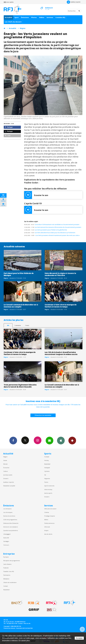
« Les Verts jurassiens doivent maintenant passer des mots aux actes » (52, 235)
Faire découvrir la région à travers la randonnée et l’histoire (60, 274)
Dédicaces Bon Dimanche (11, 523)
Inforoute (47, 527)
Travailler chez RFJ (9, 571)
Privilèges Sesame (50, 516)
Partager (9, 127)
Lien (8, 136)
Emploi (46, 530)
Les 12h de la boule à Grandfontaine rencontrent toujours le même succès (61, 353)
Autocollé (6, 538)
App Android (72, 440)
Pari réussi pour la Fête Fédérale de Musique (19, 274)
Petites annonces (49, 523)
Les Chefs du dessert (13, 22)
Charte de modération (10, 582)
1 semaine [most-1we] (18, 325)
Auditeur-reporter (74, 2)
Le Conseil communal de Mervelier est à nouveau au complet (21, 306)
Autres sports (48, 493)
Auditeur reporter (9, 482)
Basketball (47, 464)
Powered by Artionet (9, 628)
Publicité (6, 568)
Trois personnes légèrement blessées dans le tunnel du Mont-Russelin (20, 386)
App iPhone (61, 440)
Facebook (13, 440)
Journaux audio (8, 475)
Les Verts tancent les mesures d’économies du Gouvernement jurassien (53, 227)
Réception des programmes (12, 561)
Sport (17, 17)
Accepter (79, 638)
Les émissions (7, 509)
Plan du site (27, 623)
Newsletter (7, 590)
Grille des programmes (10, 520)
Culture (6, 471)
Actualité (8, 17)
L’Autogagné (7, 534)
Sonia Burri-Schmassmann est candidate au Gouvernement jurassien (52, 224)
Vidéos (42, 17)
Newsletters (50, 440)
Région (23, 28)
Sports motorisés (49, 486)
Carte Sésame (7, 564)
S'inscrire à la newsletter (43, 415)
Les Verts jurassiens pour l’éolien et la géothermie (46, 230)
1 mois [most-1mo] (27, 325)
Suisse (5, 460)
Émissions (25, 17)
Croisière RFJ (60, 17)
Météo (46, 520)
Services (50, 17)
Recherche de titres (9, 516)
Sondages (6, 541)
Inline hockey (48, 489)
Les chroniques (8, 512)
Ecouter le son (36, 195)
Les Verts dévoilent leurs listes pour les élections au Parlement (50, 233)
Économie (6, 468)
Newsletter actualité (9, 486)
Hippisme (47, 478)
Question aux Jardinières (11, 530)
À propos (6, 557)
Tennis (46, 482)
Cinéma (47, 512)
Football (47, 457)
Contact (6, 586)
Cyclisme (47, 471)
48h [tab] (8, 325)
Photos (34, 17)
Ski (45, 475)
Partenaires (7, 575)
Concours (6, 545)
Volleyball (47, 468)
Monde (5, 464)
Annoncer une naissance (11, 527)
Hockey (46, 460)
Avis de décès (48, 534)
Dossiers (6, 478)
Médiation (6, 579)
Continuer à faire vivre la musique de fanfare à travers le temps (61, 306)
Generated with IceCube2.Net (24, 628)
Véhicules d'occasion (50, 509)
